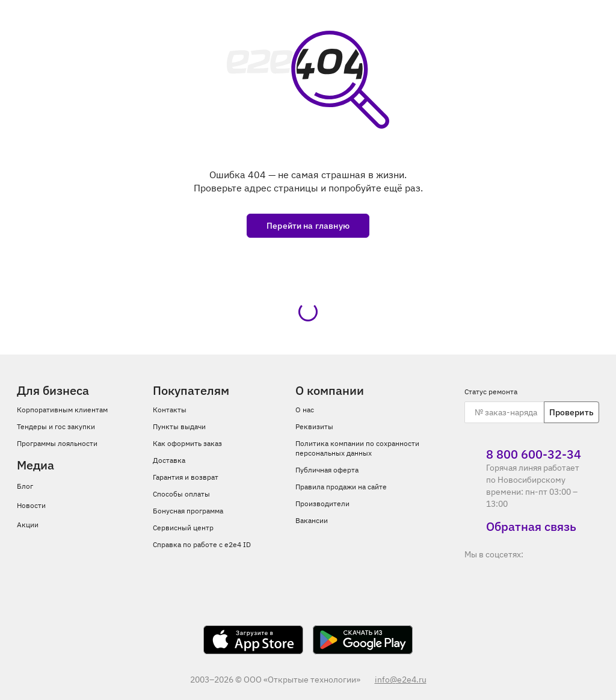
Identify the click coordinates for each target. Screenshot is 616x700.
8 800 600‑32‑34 (523, 454)
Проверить (571, 412)
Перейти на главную (308, 226)
